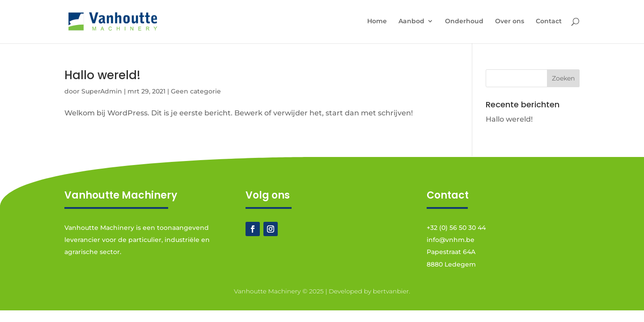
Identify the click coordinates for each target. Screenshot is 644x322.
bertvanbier (391, 291)
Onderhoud (464, 21)
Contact (549, 21)
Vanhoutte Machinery (267, 291)
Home (377, 21)
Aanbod (411, 21)
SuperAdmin (102, 91)
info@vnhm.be (451, 240)
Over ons (510, 21)
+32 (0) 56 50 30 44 (456, 228)
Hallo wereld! (102, 75)
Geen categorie (196, 91)
